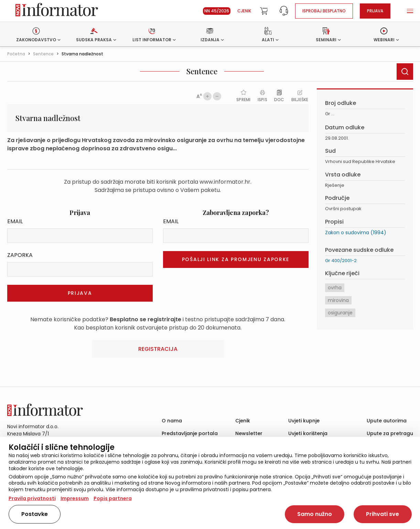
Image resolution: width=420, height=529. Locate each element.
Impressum (75, 498)
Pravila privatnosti (32, 498)
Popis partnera (113, 498)
